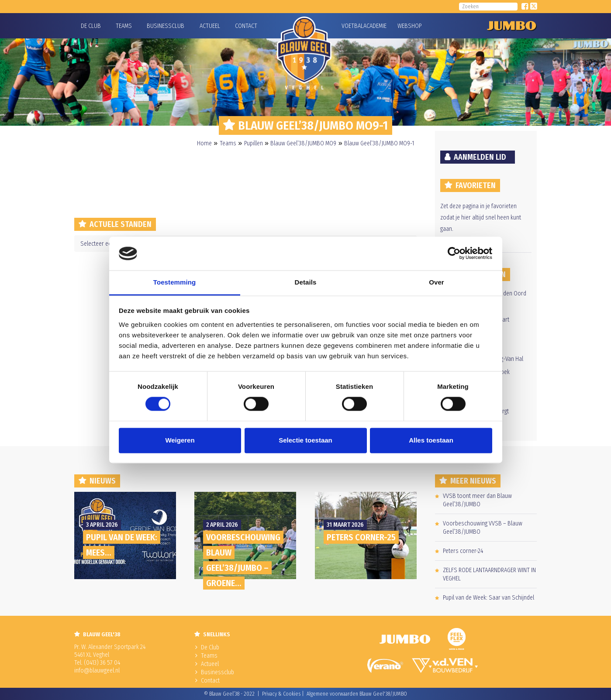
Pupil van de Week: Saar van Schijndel (488, 598)
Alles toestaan (431, 440)
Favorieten (476, 185)
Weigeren (180, 440)
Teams (124, 26)
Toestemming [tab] (175, 282)
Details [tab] (306, 282)
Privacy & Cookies (281, 694)
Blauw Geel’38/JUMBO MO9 (303, 143)
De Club (91, 26)
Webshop (408, 26)
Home (204, 143)
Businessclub (166, 26)
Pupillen (254, 143)
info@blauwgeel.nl (97, 671)
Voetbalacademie (352, 26)
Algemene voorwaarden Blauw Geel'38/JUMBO (357, 694)
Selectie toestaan (305, 440)
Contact (246, 26)
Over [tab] (437, 282)
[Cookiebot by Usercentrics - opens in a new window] (454, 254)
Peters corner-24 (463, 551)
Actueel (210, 26)
